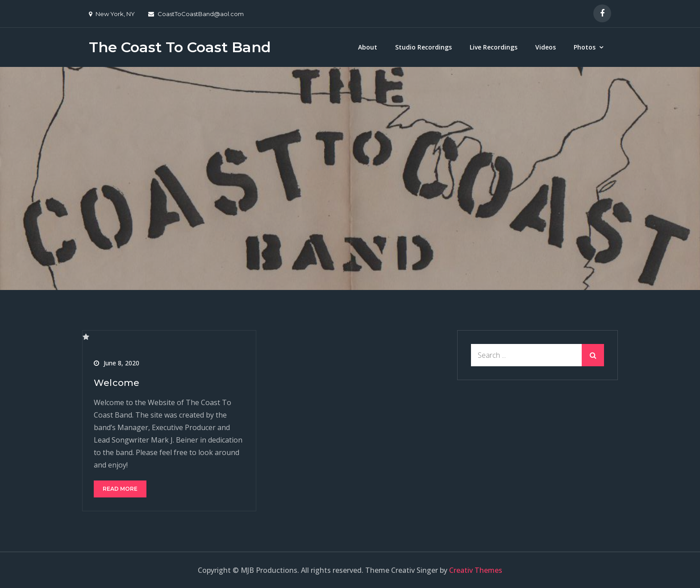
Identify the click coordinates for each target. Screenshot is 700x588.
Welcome (117, 383)
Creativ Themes (476, 570)
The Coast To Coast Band (180, 47)
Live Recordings (494, 47)
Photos (585, 47)
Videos (546, 47)
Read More (120, 489)
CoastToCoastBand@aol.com (196, 14)
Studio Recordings (423, 47)
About (368, 47)
